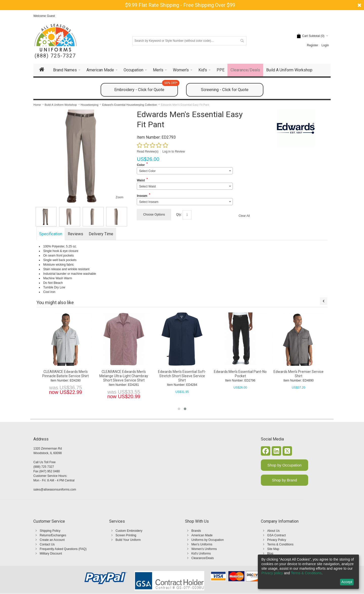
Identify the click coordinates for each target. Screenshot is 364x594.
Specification (51, 234)
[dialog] (308, 572)
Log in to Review (174, 152)
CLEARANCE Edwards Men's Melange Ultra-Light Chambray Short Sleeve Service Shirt (264, 376)
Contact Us (47, 544)
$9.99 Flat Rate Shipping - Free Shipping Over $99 (180, 5)
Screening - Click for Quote (225, 90)
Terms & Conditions (280, 544)
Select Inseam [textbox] (149, 202)
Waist (141, 180)
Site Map (273, 549)
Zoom (120, 197)
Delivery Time (101, 234)
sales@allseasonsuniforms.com (55, 490)
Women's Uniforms (204, 549)
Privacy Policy (277, 540)
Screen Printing (126, 535)
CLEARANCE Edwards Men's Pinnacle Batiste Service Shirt (206, 374)
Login (325, 45)
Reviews (75, 234)
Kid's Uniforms (201, 554)
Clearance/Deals (203, 558)
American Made (202, 535)
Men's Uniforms (202, 544)
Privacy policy (272, 573)
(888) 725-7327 (55, 56)
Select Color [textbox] (147, 171)
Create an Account (52, 540)
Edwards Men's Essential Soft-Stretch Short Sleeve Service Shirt (322, 376)
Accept (347, 582)
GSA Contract (276, 535)
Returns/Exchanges (53, 535)
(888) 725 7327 (44, 467)
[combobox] (185, 171)
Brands (196, 531)
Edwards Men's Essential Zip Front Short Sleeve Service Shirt (148, 374)
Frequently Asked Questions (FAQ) (63, 549)
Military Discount (51, 554)
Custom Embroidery (129, 531)
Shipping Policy (50, 531)
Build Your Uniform (128, 540)
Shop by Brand (285, 480)
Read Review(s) (147, 152)
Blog (270, 554)
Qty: (179, 215)
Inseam (142, 196)
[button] (179, 409)
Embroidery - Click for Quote (146, 88)
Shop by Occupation (285, 465)
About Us (273, 531)
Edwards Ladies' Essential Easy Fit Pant (89, 374)
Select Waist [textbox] (147, 186)
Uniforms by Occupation (208, 540)
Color (141, 165)
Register (313, 45)
